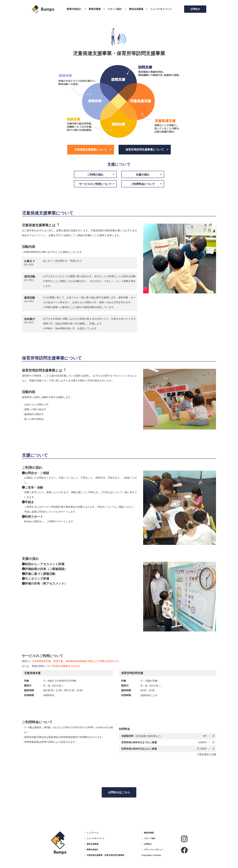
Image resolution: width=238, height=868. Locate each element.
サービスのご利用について (95, 184)
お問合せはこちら (119, 792)
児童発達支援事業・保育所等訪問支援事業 (105, 855)
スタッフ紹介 (115, 9)
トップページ (93, 833)
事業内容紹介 (74, 9)
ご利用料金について (143, 184)
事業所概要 (95, 9)
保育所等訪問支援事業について (145, 150)
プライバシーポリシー (154, 850)
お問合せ (195, 9)
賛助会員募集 (136, 9)
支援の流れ (143, 175)
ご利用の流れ (95, 175)
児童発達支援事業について (91, 150)
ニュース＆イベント (161, 9)
